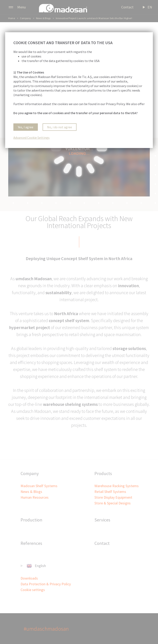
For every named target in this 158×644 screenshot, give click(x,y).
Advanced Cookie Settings (31, 138)
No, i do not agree (60, 127)
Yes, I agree (26, 127)
